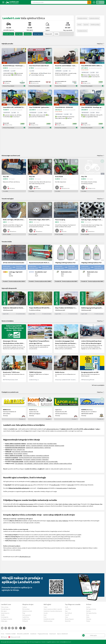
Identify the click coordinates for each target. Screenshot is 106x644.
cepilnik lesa (47, 448)
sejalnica (25, 454)
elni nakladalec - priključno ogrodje (34, 463)
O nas (3, 634)
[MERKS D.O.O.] (14, 408)
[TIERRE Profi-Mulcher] (40, 369)
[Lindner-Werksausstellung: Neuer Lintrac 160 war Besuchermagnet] (92, 339)
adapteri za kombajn (36, 459)
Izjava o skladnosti (62, 634)
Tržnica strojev (5, 607)
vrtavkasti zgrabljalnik (37, 446)
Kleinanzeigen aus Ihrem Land (11, 155)
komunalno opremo (62, 488)
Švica (88, 615)
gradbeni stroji (34, 481)
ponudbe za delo (55, 485)
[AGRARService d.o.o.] (92, 408)
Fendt (34, 444)
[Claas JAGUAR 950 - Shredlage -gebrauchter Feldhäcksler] (92, 109)
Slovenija (89, 619)
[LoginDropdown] (100, 2)
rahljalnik (19, 450)
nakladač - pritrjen (48, 463)
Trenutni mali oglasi (8, 199)
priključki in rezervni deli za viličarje (63, 463)
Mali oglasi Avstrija (91, 609)
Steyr (57, 504)
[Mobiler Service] (66, 369)
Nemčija (88, 611)
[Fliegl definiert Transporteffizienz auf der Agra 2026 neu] (40, 339)
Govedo (46, 613)
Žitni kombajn (26, 609)
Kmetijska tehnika (82, 18)
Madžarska (65, 521)
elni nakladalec (19, 463)
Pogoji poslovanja (43, 634)
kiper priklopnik (16, 452)
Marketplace (28, 34)
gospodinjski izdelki (67, 481)
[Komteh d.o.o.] (40, 408)
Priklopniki (25, 621)
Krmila (79, 25)
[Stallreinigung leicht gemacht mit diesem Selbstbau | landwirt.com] (92, 303)
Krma (45, 617)
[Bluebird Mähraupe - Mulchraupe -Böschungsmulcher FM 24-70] (14, 68)
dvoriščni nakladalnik (30, 461)
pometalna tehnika (41, 461)
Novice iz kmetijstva (8, 321)
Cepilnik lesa (26, 617)
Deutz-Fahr (68, 621)
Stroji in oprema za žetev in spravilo (53, 609)
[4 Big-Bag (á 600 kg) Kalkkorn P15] (66, 264)
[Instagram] (6, 628)
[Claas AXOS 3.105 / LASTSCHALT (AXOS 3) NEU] (14, 109)
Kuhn (15, 506)
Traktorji (25, 607)
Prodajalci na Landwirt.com (10, 392)
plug (24, 450)
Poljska (88, 621)
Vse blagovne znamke (7, 619)
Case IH (75, 504)
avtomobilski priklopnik (27, 452)
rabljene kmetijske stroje (52, 429)
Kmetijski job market (49, 619)
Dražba (56, 34)
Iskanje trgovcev (38, 34)
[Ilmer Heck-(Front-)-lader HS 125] (40, 68)
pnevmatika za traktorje (29, 456)
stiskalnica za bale (59, 446)
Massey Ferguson (95, 504)
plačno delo (71, 485)
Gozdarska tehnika (94, 18)
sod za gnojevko (37, 457)
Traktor (46, 607)
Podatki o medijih (11, 634)
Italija (60, 521)
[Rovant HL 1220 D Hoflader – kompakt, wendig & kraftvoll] (66, 68)
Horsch (41, 506)
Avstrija (88, 607)
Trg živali (86, 25)
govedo (22, 485)
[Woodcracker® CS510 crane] (14, 369)
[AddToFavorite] (24, 50)
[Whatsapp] (16, 628)
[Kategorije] (21, 628)
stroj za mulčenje (18, 454)
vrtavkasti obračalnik (49, 446)
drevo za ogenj (81, 481)
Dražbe (3, 615)
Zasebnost (33, 634)
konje (26, 485)
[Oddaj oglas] (94, 2)
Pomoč (4, 637)
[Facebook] (9, 628)
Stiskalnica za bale (27, 611)
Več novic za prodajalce (98, 385)
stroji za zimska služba (52, 461)
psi (32, 485)
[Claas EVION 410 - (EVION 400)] (66, 109)
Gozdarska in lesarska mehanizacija (53, 611)
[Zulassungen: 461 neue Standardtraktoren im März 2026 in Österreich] (14, 339)
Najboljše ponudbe (7, 44)
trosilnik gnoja (45, 457)
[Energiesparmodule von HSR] (92, 369)
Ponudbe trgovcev (6, 609)
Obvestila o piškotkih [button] (23, 634)
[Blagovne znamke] (24, 628)
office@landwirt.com (25, 557)
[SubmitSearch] (89, 2)
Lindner (70, 504)
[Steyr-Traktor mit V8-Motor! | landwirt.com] (66, 303)
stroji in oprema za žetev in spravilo (52, 481)
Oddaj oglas (4, 621)
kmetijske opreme (43, 488)
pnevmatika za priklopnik (42, 456)
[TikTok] (13, 628)
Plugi (24, 613)
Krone (19, 506)
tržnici (27, 431)
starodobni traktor (52, 444)
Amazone (35, 506)
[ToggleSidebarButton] (3, 2)
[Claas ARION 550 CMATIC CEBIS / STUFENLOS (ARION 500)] (92, 68)
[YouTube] (2, 628)
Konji (45, 615)
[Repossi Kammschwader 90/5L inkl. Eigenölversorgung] (40, 264)
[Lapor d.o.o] (66, 408)
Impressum (53, 634)
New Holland (40, 444)
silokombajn (45, 459)
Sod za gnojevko (27, 615)
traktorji (41, 481)
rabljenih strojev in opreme (26, 504)
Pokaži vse (101, 44)
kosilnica (28, 446)
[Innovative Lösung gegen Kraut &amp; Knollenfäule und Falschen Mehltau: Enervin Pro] (66, 339)
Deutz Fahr (11, 506)
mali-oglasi (19, 34)
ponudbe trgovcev (9, 34)
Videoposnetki (48, 34)
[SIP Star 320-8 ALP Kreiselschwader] (14, 264)
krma (74, 481)
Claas (45, 444)
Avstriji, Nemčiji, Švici (53, 521)
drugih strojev (72, 488)
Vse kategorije (5, 617)
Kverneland (29, 506)
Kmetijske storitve (82, 31)
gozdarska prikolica (39, 448)
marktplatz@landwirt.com (65, 642)
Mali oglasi (4, 611)
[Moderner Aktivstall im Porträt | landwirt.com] (14, 303)
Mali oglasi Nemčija (91, 613)
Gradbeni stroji (26, 619)
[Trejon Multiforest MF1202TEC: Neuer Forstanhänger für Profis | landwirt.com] (40, 303)
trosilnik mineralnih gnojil (26, 457)
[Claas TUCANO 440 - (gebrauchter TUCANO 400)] (40, 109)
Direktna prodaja (95, 25)
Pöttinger (23, 506)
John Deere (30, 444)
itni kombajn (27, 459)
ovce (29, 485)
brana (15, 450)
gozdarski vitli (29, 448)
